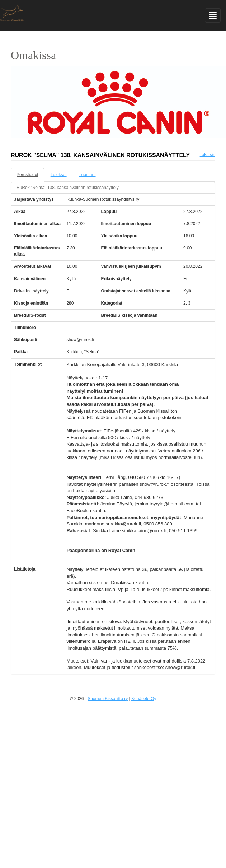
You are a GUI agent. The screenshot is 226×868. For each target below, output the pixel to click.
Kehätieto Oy (144, 699)
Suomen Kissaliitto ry (108, 699)
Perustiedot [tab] (27, 175)
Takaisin (208, 155)
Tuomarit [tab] (87, 175)
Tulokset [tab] (59, 175)
